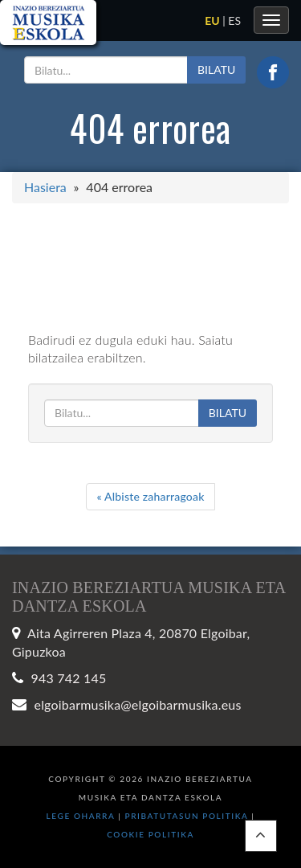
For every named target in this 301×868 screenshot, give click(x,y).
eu (212, 20)
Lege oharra (81, 816)
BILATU (216, 70)
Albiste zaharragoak (150, 496)
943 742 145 (69, 678)
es (234, 20)
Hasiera (45, 187)
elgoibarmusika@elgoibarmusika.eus (138, 704)
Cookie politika (150, 834)
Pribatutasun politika (189, 816)
